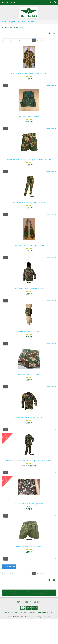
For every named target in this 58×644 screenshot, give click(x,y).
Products (24, 612)
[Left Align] (49, 33)
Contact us (42, 612)
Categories (12, 22)
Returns (33, 612)
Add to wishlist (50, 86)
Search (51, 612)
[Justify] (54, 33)
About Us (15, 612)
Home (4, 22)
